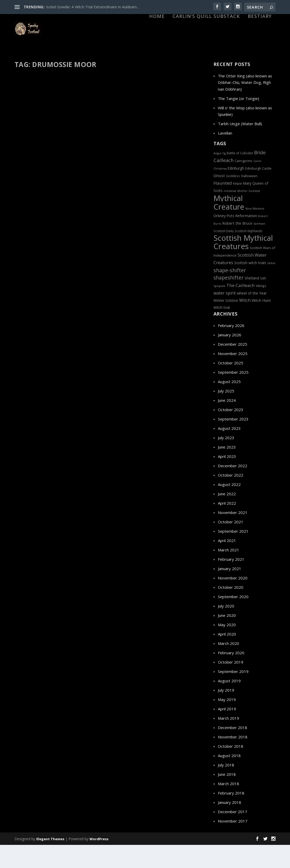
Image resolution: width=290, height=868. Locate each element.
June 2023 (227, 470)
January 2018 (230, 825)
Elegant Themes (50, 862)
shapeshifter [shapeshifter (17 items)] (229, 301)
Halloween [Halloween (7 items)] (249, 199)
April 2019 (227, 732)
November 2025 (233, 376)
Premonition (29, 208)
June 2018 (227, 797)
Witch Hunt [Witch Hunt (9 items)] (261, 323)
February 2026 (231, 348)
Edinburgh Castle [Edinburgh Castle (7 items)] (258, 191)
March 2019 (229, 741)
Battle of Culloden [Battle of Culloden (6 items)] (240, 176)
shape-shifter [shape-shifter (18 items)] (230, 293)
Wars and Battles (132, 202)
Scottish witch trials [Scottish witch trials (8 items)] (250, 286)
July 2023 (226, 460)
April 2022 (227, 526)
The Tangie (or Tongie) (239, 121)
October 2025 (231, 386)
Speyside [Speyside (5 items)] (219, 309)
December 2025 (233, 367)
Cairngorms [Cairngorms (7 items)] (243, 184)
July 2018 (226, 788)
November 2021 (233, 535)
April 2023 (227, 479)
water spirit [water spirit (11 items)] (225, 316)
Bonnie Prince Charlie (56, 196)
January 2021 (230, 591)
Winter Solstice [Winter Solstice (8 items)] (226, 323)
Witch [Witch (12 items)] (245, 323)
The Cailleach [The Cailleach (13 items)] (241, 308)
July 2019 (226, 713)
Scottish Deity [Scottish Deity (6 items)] (224, 254)
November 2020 (233, 601)
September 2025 (233, 395)
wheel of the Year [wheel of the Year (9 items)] (252, 316)
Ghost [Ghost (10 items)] (219, 198)
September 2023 (233, 442)
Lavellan (225, 156)
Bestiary (260, 45)
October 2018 (231, 769)
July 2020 (226, 629)
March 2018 (229, 806)
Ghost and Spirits (144, 197)
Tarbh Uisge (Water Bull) (240, 146)
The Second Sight (70, 208)
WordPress (99, 862)
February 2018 (231, 816)
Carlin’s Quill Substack (206, 45)
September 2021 (233, 554)
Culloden (80, 196)
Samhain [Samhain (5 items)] (259, 246)
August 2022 (229, 507)
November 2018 (233, 760)
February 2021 (231, 582)
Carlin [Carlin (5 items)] (257, 184)
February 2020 (231, 676)
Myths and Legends (74, 202)
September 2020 (233, 619)
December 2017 (233, 834)
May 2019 (227, 722)
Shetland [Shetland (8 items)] (252, 301)
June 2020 (227, 638)
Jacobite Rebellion (45, 202)
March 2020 (229, 666)
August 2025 (229, 404)
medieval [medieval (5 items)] (230, 214)
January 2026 (230, 358)
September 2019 (233, 694)
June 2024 (227, 423)
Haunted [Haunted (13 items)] (223, 206)
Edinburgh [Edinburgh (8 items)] (236, 191)
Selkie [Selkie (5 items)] (271, 286)
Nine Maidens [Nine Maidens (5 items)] (255, 231)
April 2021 (227, 563)
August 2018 (229, 778)
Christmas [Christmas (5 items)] (220, 191)
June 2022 (227, 517)
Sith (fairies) (48, 208)
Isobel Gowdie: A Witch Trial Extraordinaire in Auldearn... (92, 7)
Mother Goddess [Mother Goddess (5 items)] (249, 214)
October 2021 (231, 545)
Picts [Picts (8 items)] (230, 239)
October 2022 (231, 498)
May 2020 (227, 647)
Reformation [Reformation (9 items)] (246, 238)
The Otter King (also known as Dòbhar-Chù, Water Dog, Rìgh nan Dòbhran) (245, 105)
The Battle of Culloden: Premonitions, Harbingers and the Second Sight (57, 183)
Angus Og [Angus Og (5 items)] (220, 176)
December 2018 (233, 750)
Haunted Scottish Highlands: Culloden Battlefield (156, 180)
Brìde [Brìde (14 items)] (260, 175)
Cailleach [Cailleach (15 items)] (223, 183)
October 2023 (231, 432)
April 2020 (227, 657)
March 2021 (229, 573)
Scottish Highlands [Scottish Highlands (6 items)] (249, 254)
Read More (34, 244)
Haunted (165, 197)
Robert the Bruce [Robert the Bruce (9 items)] (237, 246)
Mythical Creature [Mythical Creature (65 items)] (229, 225)
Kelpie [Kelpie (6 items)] (237, 206)
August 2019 (229, 704)
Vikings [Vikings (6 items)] (261, 309)
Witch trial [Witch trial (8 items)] (222, 330)
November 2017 (233, 844)
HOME (157, 45)
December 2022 (233, 489)
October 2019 (231, 685)
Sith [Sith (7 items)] (263, 301)
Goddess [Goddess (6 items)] (233, 199)
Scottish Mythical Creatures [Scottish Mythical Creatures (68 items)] (243, 265)
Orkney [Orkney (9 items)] (220, 238)
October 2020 (231, 610)
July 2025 (226, 414)
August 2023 (229, 451)
